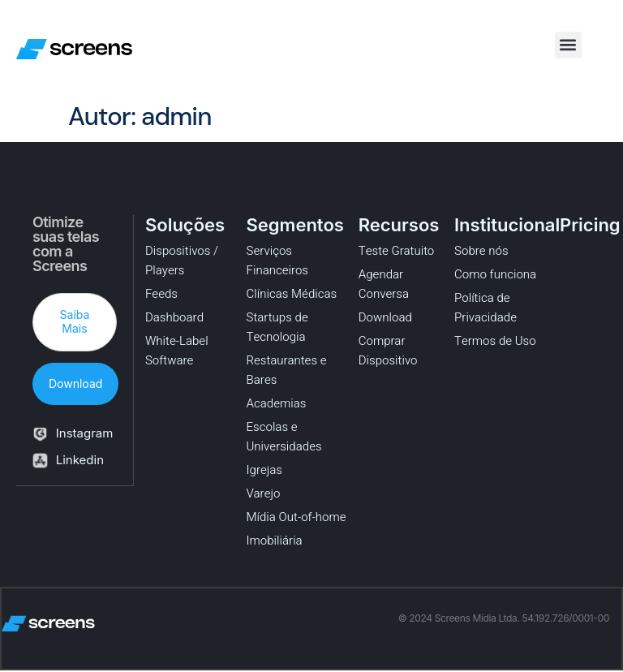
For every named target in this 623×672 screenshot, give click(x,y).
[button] (568, 45)
